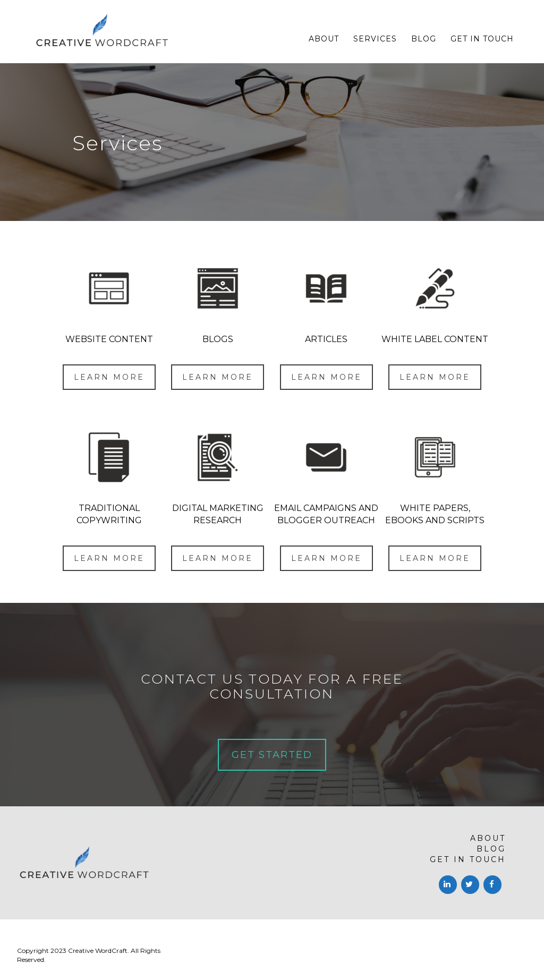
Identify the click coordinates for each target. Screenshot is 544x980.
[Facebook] (492, 885)
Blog (424, 39)
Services (375, 39)
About (324, 39)
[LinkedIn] (448, 885)
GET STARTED (272, 755)
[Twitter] (470, 885)
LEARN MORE (109, 377)
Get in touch (482, 39)
